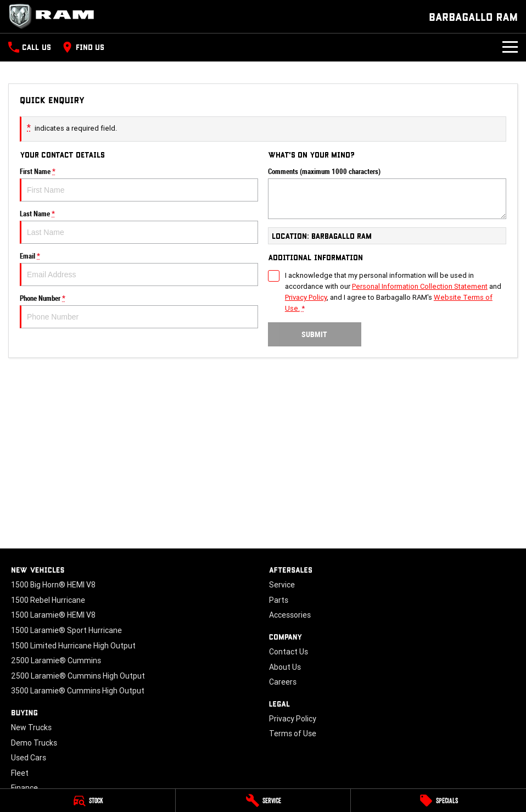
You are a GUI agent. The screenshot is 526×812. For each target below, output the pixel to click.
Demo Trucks (34, 743)
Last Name (139, 227)
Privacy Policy (293, 719)
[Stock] (88, 800)
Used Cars (29, 758)
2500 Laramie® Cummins (56, 660)
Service (282, 585)
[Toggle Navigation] (510, 47)
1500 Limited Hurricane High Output (73, 646)
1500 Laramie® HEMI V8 (53, 615)
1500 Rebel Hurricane (48, 600)
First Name (139, 184)
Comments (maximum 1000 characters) (387, 193)
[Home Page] (55, 16)
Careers (283, 682)
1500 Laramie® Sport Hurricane (66, 630)
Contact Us (289, 652)
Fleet (20, 773)
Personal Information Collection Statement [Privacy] (420, 286)
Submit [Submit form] (314, 334)
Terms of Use (293, 733)
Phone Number (139, 311)
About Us (285, 667)
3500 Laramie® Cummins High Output (78, 691)
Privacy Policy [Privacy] (306, 297)
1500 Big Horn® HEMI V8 (53, 585)
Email (139, 269)
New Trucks (31, 727)
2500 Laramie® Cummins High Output (78, 676)
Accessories (290, 615)
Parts (279, 600)
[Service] (263, 800)
